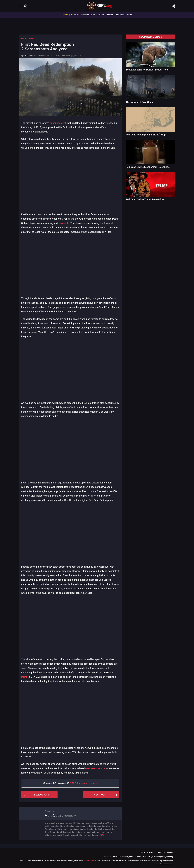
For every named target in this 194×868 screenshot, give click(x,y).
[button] (20, 6)
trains (24, 677)
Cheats (101, 15)
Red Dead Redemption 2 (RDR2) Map (146, 135)
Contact (151, 853)
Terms (170, 853)
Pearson (110, 15)
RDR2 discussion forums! (84, 783)
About (142, 853)
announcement (58, 123)
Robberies (119, 15)
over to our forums (95, 768)
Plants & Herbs (90, 15)
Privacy (161, 853)
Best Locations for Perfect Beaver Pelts (147, 70)
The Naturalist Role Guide (140, 102)
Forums (129, 15)
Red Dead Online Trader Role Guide (145, 199)
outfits (66, 223)
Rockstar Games (89, 861)
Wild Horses (76, 15)
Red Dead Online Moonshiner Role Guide (148, 167)
